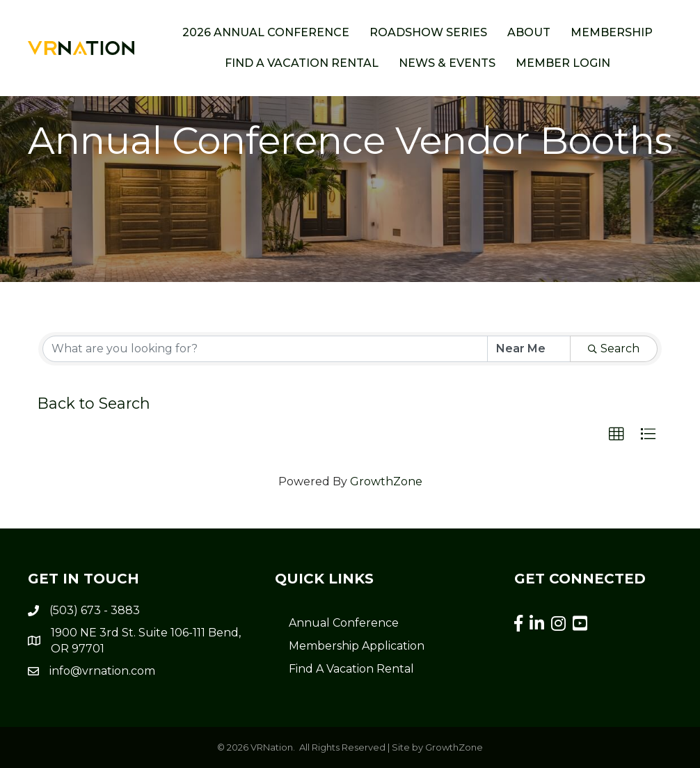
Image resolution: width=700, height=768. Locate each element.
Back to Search (94, 403)
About (529, 32)
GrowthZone (386, 481)
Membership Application (357, 646)
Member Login (563, 63)
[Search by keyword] (265, 349)
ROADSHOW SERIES (428, 32)
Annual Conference (344, 623)
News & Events (447, 63)
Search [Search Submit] (614, 348)
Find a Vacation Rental (302, 63)
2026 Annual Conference (266, 32)
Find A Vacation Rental (351, 669)
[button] (617, 434)
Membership (612, 32)
